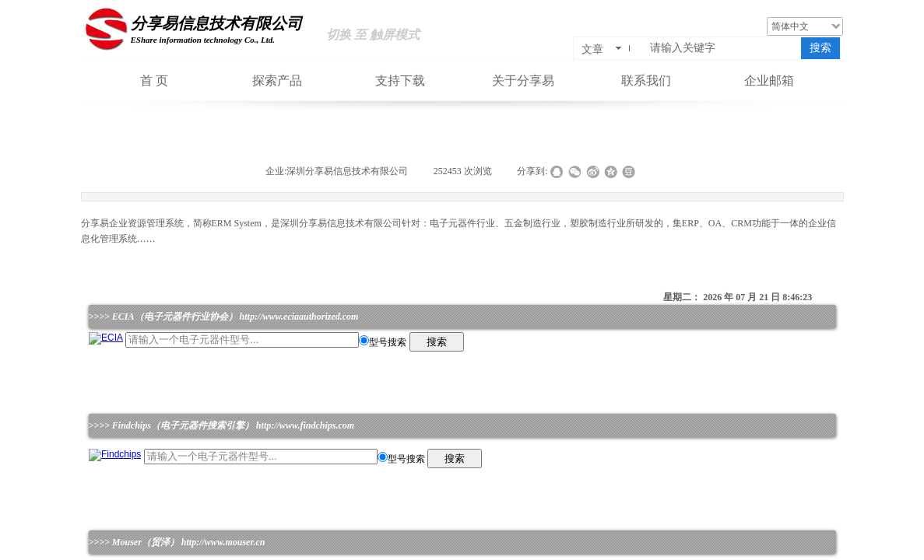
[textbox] (722, 48)
